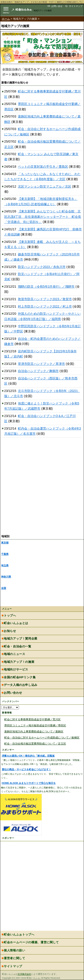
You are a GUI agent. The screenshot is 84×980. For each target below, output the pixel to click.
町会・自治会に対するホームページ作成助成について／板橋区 (42, 737)
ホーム (6, 19)
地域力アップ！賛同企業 (21, 639)
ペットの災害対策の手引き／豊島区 (43, 167)
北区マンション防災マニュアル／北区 (45, 187)
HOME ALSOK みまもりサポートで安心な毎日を (29, 783)
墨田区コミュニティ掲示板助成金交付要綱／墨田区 (35, 725)
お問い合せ (57, 6)
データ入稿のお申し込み (21, 685)
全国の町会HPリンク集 (20, 677)
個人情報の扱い (15, 950)
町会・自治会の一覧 (17, 646)
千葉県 (5, 554)
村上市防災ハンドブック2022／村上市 (45, 307)
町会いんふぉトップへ (19, 934)
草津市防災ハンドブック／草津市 (41, 364)
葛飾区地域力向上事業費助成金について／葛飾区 (34, 731)
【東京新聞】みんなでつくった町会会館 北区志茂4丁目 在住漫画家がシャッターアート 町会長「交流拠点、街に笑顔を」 (43, 217)
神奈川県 (6, 577)
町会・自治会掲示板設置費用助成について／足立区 (35, 744)
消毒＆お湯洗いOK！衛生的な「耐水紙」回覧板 (28, 756)
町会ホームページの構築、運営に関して (31, 942)
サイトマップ (76, 6)
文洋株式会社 (24, 974)
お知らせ (10, 631)
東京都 (5, 543)
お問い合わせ (13, 693)
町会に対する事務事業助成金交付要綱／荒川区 (32, 719)
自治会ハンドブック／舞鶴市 (38, 371)
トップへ (10, 615)
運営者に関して (15, 958)
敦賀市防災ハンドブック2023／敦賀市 (45, 299)
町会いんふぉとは (16, 623)
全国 (4, 588)
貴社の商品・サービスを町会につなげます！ (26, 769)
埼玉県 (5, 565)
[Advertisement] (42, 489)
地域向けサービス (16, 669)
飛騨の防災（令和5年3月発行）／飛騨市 (46, 287)
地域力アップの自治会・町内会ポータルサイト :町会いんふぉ (25, 10)
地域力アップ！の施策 (19, 662)
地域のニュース (14, 654)
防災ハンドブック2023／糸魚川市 (42, 267)
